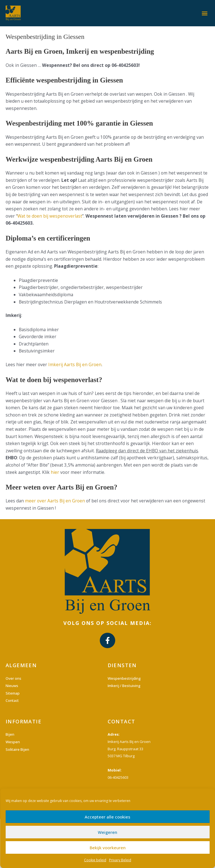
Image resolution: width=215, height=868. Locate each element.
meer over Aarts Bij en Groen (55, 501)
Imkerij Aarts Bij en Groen (75, 364)
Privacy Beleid (120, 860)
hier (55, 472)
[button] (205, 13)
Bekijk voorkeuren (108, 848)
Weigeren (107, 832)
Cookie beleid (95, 860)
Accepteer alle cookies (107, 817)
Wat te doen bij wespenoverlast (50, 216)
